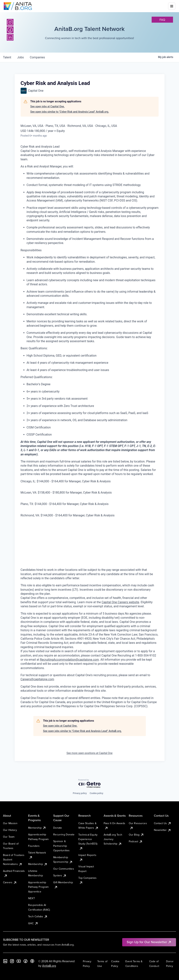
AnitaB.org (49, 966)
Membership (38, 864)
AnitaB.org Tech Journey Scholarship (113, 839)
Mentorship (37, 828)
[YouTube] (19, 961)
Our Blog (136, 835)
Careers (10, 882)
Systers (60, 875)
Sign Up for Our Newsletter (149, 942)
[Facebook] (25, 961)
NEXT (31, 898)
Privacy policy (80, 793)
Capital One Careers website (120, 602)
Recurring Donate (64, 834)
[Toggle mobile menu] (172, 6)
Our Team (9, 837)
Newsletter (163, 830)
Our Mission (10, 823)
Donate (58, 828)
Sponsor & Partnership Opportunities (61, 846)
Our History (10, 830)
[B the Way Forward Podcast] (32, 961)
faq (162, 20)
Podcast (136, 841)
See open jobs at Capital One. (48, 106)
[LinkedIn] (5, 961)
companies (37, 57)
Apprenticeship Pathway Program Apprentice (38, 887)
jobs (21, 57)
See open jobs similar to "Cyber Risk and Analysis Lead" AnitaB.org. (70, 112)
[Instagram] (10, 22)
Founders (34, 846)
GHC (33, 923)
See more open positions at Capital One (89, 753)
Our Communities (64, 869)
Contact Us (163, 823)
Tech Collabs (38, 916)
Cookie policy (97, 793)
